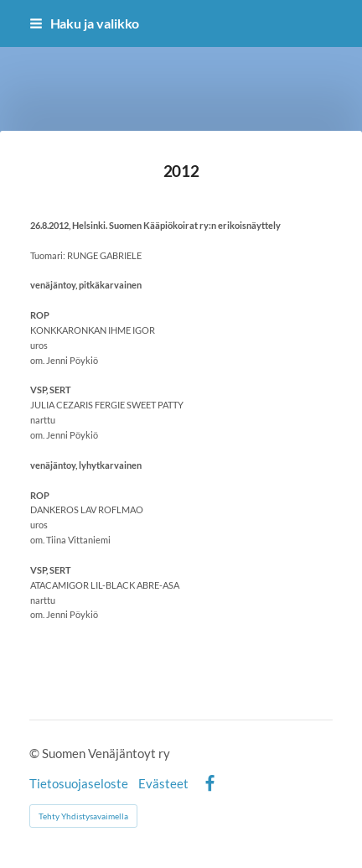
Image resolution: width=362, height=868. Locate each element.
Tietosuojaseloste (79, 784)
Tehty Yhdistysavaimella (83, 816)
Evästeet (163, 784)
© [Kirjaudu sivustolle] (36, 753)
